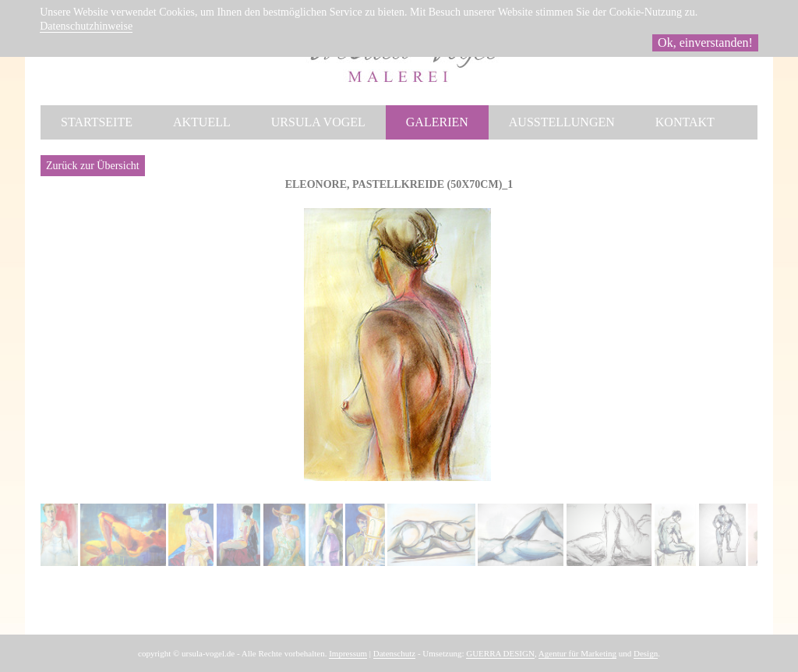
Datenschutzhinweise (86, 26)
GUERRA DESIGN (500, 653)
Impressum (348, 653)
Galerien (437, 122)
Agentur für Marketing (577, 653)
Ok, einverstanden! (705, 42)
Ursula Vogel (318, 122)
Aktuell (202, 122)
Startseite (97, 122)
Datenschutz (394, 653)
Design (646, 653)
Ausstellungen (562, 122)
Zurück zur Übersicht (93, 166)
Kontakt (685, 122)
